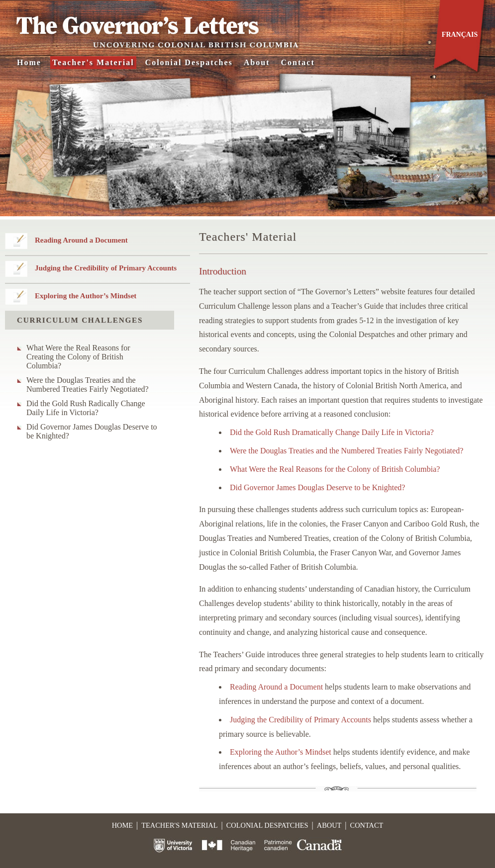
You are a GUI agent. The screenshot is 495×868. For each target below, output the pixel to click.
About (257, 62)
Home (29, 62)
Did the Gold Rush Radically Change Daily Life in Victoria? (86, 408)
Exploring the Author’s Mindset (86, 296)
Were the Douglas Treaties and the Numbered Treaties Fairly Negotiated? (88, 385)
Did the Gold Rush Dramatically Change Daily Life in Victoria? (332, 432)
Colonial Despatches (189, 62)
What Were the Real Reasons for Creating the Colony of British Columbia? (78, 357)
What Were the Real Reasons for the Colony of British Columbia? (335, 469)
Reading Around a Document (81, 240)
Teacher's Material (93, 62)
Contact (298, 62)
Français (460, 35)
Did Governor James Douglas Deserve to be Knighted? (92, 431)
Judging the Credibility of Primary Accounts (106, 268)
